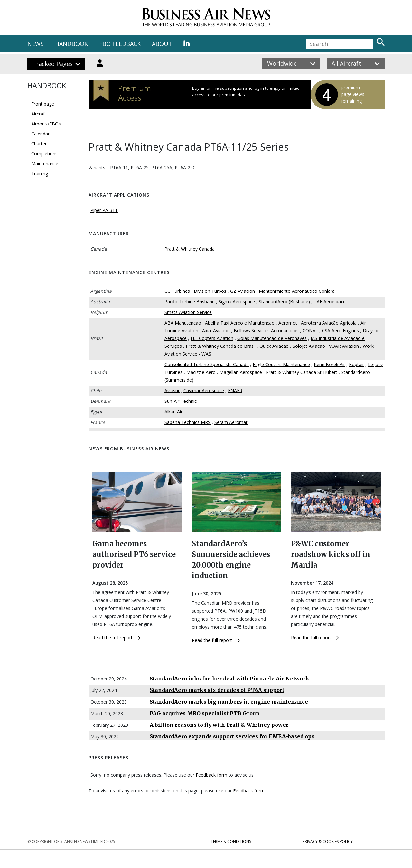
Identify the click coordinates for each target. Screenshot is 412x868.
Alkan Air (173, 412)
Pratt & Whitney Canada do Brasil (221, 346)
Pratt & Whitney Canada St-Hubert (302, 372)
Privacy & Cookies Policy (328, 841)
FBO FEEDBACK (120, 44)
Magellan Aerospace (241, 372)
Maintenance (45, 164)
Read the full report (116, 637)
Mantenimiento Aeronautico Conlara (297, 291)
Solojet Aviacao (309, 346)
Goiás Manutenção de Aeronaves (272, 338)
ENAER (235, 390)
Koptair (356, 364)
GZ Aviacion (243, 291)
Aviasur (172, 390)
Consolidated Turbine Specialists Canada (207, 364)
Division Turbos (210, 291)
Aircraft (39, 114)
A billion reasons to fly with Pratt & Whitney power (219, 725)
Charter (39, 144)
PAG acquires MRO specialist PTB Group (205, 713)
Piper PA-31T (104, 210)
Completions (44, 154)
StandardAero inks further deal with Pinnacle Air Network (229, 679)
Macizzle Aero (201, 372)
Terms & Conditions (231, 841)
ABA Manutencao (183, 323)
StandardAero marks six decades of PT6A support (217, 690)
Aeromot (288, 323)
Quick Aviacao (274, 346)
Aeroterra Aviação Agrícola (329, 323)
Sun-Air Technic (181, 401)
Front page (43, 104)
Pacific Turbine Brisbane (190, 302)
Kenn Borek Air (329, 364)
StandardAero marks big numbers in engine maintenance (229, 702)
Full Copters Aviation (212, 338)
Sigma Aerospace (237, 302)
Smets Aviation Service (188, 312)
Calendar (40, 134)
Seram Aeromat (231, 422)
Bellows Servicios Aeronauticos (266, 331)
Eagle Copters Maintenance (281, 364)
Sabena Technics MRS (187, 422)
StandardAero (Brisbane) (284, 302)
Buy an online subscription (218, 88)
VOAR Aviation (344, 346)
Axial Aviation (216, 331)
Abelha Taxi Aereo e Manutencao (240, 323)
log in (259, 88)
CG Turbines (177, 291)
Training (40, 174)
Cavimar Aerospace (204, 390)
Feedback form (211, 775)
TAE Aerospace (330, 302)
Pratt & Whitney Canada (190, 249)
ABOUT (162, 44)
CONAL (310, 331)
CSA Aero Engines (340, 331)
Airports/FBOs (46, 124)
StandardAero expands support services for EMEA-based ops (232, 736)
